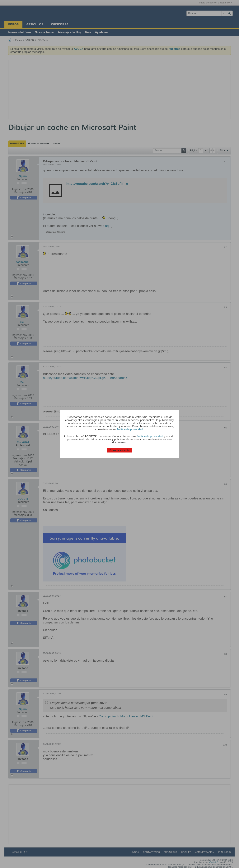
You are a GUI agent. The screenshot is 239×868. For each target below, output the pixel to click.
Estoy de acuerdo (119, 450)
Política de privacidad (130, 429)
